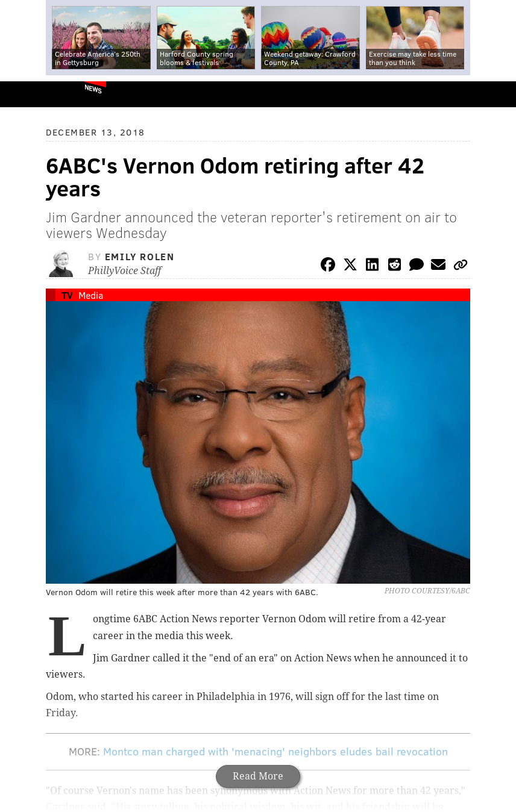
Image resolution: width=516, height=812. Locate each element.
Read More (258, 776)
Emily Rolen (140, 256)
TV (67, 295)
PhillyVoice (29, 94)
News (93, 89)
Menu (497, 94)
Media (91, 295)
